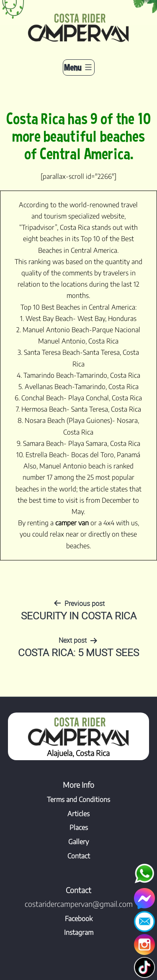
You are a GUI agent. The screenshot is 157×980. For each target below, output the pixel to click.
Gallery (78, 842)
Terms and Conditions (78, 799)
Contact (79, 856)
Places (79, 827)
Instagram (79, 932)
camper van (72, 523)
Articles (78, 814)
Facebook (79, 919)
